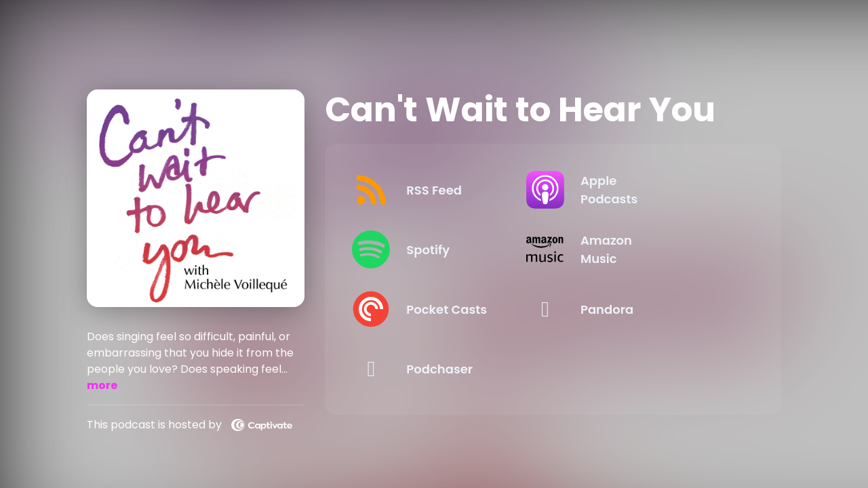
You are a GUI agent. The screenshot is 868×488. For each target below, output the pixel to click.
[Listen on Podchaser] (444, 369)
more (102, 385)
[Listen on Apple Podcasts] (651, 190)
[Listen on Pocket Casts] (444, 309)
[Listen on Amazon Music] (651, 249)
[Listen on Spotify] (444, 249)
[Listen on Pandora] (651, 309)
